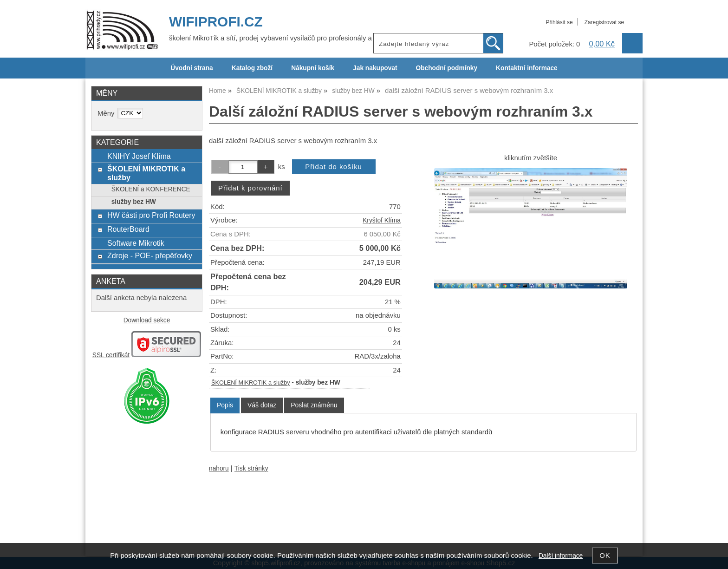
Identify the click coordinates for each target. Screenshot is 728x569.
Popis (225, 405)
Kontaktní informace (527, 68)
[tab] (225, 405)
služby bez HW (134, 202)
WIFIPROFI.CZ (216, 22)
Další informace (561, 556)
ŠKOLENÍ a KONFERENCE (151, 189)
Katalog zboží (252, 68)
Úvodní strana (192, 68)
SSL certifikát (111, 355)
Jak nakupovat (375, 68)
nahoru (219, 468)
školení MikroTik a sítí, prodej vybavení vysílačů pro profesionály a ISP (277, 38)
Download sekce (147, 320)
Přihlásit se (559, 22)
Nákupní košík (313, 68)
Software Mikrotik (136, 243)
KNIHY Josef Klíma (139, 156)
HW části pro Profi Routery (151, 215)
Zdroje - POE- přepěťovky (150, 255)
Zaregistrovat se (604, 22)
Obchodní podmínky (446, 68)
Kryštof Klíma (382, 220)
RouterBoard (128, 229)
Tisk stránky (251, 468)
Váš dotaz (262, 405)
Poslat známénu (314, 405)
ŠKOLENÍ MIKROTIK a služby (251, 383)
